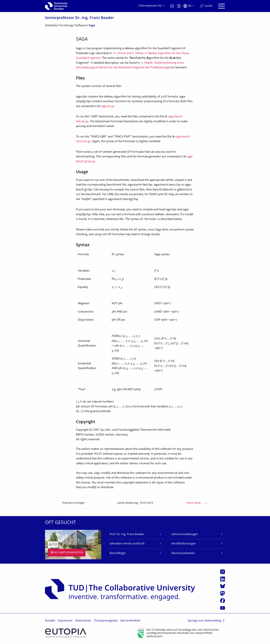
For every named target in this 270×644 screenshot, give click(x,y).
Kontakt (50, 621)
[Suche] (206, 6)
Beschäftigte (118, 553)
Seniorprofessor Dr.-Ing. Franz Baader (79, 18)
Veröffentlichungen (183, 544)
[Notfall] (172, 6)
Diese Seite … (195, 503)
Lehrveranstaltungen (184, 534)
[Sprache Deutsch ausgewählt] (189, 6)
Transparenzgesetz (106, 621)
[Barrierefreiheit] (179, 6)
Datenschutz (83, 621)
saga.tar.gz (107, 106)
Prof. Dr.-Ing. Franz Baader (127, 534)
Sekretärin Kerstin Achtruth (127, 544)
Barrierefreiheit (130, 621)
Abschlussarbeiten (183, 553)
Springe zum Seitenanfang (204, 621)
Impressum (65, 621)
